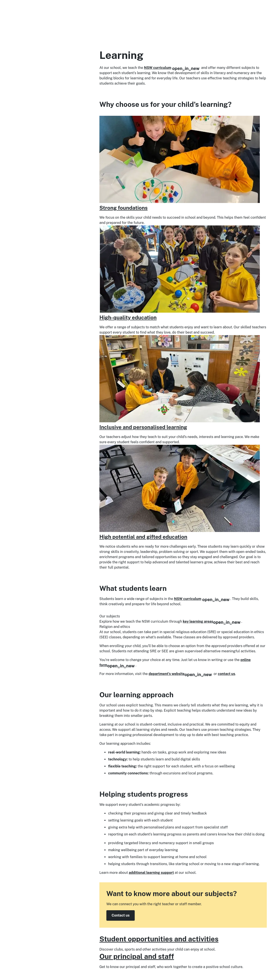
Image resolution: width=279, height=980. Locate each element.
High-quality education (128, 317)
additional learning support (151, 873)
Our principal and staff (137, 956)
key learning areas (212, 621)
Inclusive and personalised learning (143, 427)
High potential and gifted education (143, 537)
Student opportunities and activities (159, 939)
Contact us (121, 915)
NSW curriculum (172, 68)
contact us (226, 674)
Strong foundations (123, 208)
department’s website (180, 674)
